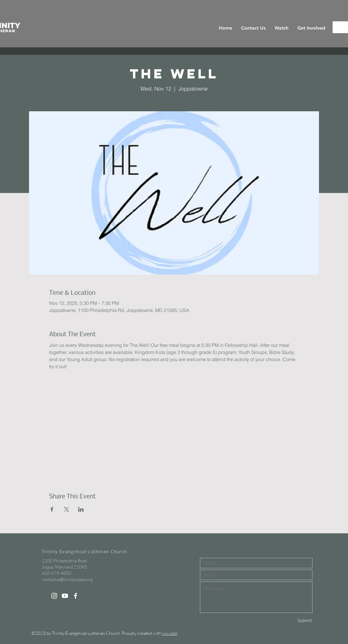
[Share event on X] (66, 509)
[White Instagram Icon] (54, 596)
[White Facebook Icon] (76, 596)
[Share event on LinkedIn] (81, 509)
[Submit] (291, 620)
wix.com (170, 633)
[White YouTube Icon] (65, 596)
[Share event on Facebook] (52, 509)
